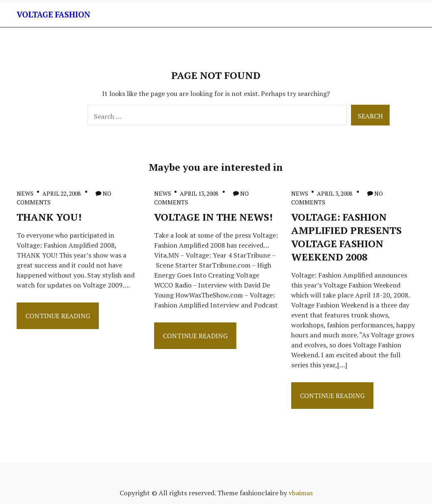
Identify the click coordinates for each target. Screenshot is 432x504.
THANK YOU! (49, 217)
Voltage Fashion (53, 14)
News (25, 193)
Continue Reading (58, 318)
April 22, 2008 (61, 193)
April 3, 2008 (335, 193)
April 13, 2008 (199, 193)
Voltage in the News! (213, 217)
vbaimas (301, 493)
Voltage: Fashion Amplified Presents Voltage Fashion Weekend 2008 (346, 237)
